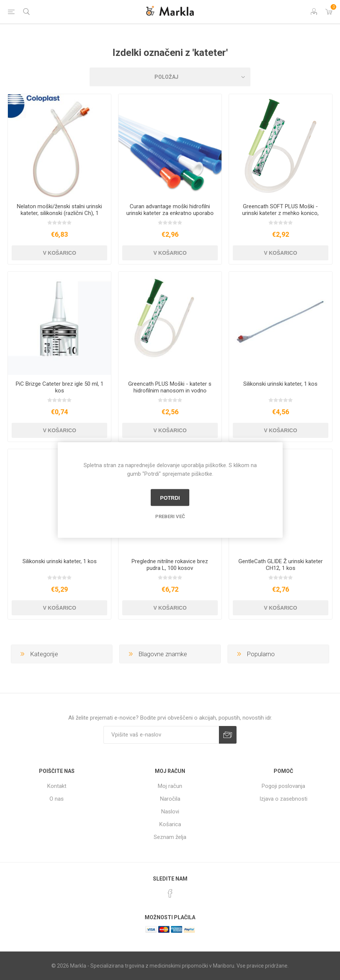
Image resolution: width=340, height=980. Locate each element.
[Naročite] (161, 735)
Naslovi (170, 812)
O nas (57, 799)
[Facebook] (170, 893)
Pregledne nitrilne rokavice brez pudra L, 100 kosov (170, 565)
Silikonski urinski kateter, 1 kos (280, 384)
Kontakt (57, 786)
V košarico (59, 253)
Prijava (228, 735)
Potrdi (170, 498)
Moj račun (170, 786)
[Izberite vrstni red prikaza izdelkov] (170, 77)
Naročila (170, 799)
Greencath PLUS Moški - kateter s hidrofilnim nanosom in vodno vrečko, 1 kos (170, 391)
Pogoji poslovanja (283, 786)
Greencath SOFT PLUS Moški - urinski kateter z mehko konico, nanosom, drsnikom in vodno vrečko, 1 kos (280, 216)
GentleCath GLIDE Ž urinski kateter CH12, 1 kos (281, 565)
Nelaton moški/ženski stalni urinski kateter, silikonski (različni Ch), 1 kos (59, 213)
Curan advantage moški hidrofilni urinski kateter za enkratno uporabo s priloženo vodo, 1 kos (170, 213)
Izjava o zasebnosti (283, 799)
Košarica (170, 824)
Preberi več (170, 516)
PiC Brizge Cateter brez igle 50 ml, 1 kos (60, 387)
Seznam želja (170, 837)
